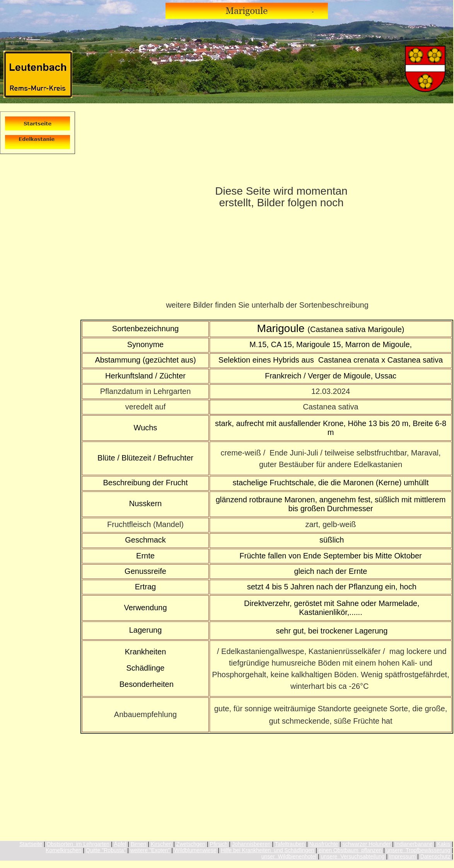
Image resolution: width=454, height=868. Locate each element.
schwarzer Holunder (367, 844)
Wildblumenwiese (195, 850)
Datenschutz (435, 856)
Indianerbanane (414, 844)
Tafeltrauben (290, 844)
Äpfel (120, 844)
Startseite (31, 844)
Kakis (444, 844)
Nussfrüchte (323, 844)
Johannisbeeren (251, 844)
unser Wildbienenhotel (289, 856)
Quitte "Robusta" (106, 850)
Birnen (138, 844)
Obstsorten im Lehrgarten (78, 844)
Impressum (402, 856)
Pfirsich (219, 844)
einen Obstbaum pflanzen (350, 850)
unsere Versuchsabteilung (353, 856)
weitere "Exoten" (150, 850)
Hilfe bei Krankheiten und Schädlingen (267, 850)
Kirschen (161, 844)
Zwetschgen (191, 844)
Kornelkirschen (64, 850)
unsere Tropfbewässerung (418, 850)
